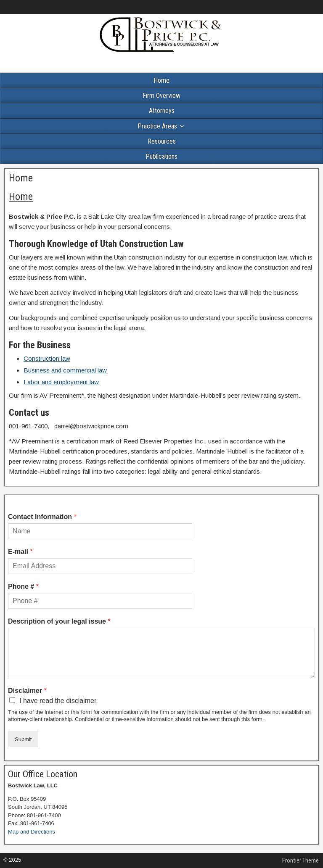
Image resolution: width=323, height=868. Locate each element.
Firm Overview (161, 96)
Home (161, 80)
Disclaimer (27, 691)
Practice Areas (157, 126)
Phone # (23, 586)
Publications (161, 156)
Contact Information (42, 517)
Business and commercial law (65, 370)
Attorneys (162, 111)
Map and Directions (32, 832)
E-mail (20, 552)
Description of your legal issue (59, 621)
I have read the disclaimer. (59, 701)
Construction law (47, 358)
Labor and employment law (61, 382)
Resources (162, 141)
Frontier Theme (300, 860)
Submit (23, 739)
